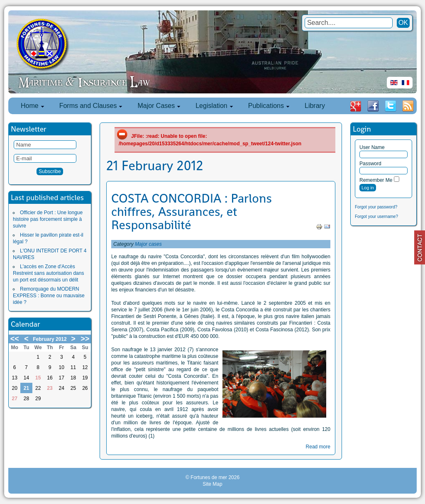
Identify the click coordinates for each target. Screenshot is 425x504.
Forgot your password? (376, 207)
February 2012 (50, 339)
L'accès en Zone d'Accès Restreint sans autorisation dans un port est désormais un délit (48, 273)
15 (38, 378)
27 (14, 399)
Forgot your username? (376, 217)
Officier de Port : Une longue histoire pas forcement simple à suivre (48, 219)
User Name (372, 147)
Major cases (148, 244)
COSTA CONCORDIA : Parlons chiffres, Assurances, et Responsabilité (192, 212)
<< (15, 339)
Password (370, 164)
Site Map (212, 484)
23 (50, 388)
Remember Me (376, 180)
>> (85, 339)
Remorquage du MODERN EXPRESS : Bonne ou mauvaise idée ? (49, 296)
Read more (318, 447)
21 (26, 388)
